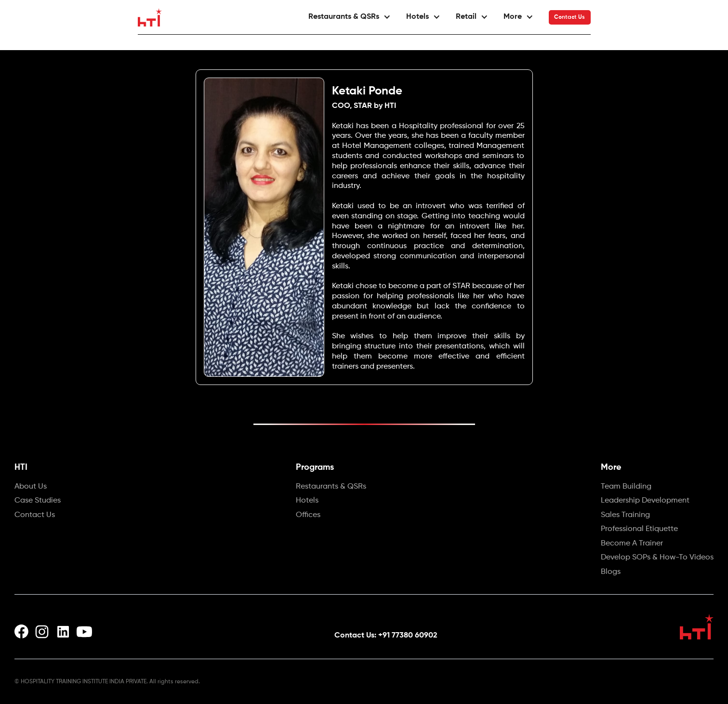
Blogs (611, 572)
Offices (308, 516)
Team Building (626, 487)
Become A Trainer (632, 544)
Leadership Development (645, 501)
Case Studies (38, 501)
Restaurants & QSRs (331, 487)
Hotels (307, 501)
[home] (150, 17)
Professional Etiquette (639, 530)
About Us (31, 487)
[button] (350, 17)
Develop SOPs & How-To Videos (657, 558)
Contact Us (569, 17)
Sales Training (625, 516)
